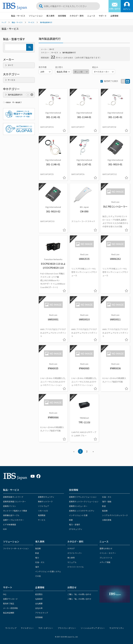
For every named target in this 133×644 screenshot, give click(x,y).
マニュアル (72, 562)
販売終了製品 (9, 603)
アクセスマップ (42, 613)
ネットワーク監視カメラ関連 (15, 511)
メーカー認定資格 (10, 608)
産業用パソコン (9, 506)
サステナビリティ (117, 628)
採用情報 (39, 617)
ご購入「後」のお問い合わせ (79, 599)
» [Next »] (93, 451)
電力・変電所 (75, 524)
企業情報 (114, 16)
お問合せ (72, 587)
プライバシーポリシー (67, 628)
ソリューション (36, 16)
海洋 (37, 567)
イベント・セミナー (108, 553)
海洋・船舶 (107, 501)
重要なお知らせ (106, 548)
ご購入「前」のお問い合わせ (79, 594)
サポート (103, 16)
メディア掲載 (105, 562)
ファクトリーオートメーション (16, 548)
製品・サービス (18, 16)
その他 (38, 576)
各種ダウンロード (10, 599)
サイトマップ (11, 628)
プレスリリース (106, 558)
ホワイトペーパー (75, 553)
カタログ (71, 548)
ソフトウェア (43, 506)
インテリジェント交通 (78, 515)
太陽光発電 (107, 520)
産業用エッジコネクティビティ (82, 511)
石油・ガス (107, 497)
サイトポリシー (27, 628)
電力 (37, 558)
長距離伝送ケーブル (11, 515)
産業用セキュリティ (46, 497)
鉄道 (104, 506)
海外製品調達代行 (46, 22)
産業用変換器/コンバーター (14, 501)
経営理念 (39, 594)
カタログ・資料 (77, 16)
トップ (4, 22)
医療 (71, 520)
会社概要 (39, 603)
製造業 (105, 511)
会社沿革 (39, 608)
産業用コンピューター (78, 506)
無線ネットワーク (45, 501)
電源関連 (42, 515)
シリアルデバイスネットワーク (115, 515)
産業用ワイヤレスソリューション (83, 497)
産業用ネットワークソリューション (84, 501)
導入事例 (50, 16)
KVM (5, 529)
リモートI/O (43, 511)
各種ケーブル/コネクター (13, 520)
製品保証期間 (9, 613)
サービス (31, 22)
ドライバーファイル (76, 567)
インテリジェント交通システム (48, 571)
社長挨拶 (39, 599)
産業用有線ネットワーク (13, 497)
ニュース (91, 16)
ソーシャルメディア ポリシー (93, 628)
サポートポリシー (46, 628)
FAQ (5, 594)
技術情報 (62, 16)
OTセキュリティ (76, 529)
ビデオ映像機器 (9, 524)
